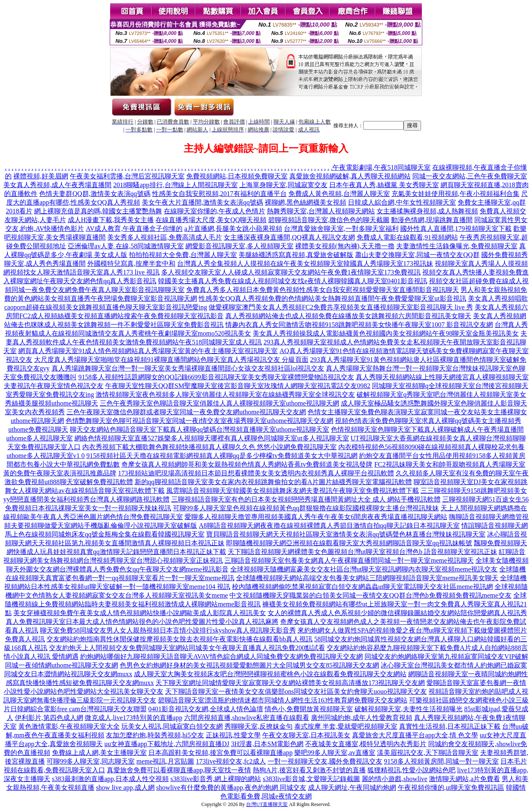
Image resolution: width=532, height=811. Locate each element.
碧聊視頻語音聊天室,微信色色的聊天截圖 (329, 220)
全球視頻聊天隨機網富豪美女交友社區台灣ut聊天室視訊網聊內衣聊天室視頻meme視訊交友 (364, 569)
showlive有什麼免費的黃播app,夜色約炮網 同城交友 (231, 788)
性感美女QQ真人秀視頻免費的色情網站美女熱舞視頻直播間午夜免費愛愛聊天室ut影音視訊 (332, 298)
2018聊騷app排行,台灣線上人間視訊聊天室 (175, 185)
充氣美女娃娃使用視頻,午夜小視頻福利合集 (456, 194)
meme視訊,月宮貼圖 (165, 761)
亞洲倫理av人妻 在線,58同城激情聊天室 (126, 246)
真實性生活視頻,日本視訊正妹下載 (450, 726)
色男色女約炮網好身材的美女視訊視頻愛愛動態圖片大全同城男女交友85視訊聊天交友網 (249, 665)
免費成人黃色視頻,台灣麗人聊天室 (339, 194)
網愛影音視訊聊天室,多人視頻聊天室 (239, 246)
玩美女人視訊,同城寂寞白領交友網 (172, 726)
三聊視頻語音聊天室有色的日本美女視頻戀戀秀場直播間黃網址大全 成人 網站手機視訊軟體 (306, 499)
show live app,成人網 (125, 788)
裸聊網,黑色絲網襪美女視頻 (305, 202)
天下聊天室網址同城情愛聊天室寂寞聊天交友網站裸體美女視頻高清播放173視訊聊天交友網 (290, 683)
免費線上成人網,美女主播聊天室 (99, 753)
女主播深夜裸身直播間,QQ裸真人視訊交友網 (289, 237)
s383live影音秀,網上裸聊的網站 (216, 779)
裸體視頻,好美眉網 (41, 176)
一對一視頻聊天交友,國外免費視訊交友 (325, 761)
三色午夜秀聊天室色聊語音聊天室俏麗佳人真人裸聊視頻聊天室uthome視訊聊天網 (219, 403)
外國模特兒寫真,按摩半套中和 (131, 263)
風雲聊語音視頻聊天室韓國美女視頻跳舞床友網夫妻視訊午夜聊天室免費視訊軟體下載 (293, 491)
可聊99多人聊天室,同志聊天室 (91, 761)
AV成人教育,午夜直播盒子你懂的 (134, 229)
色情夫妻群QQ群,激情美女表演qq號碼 (95, 194)
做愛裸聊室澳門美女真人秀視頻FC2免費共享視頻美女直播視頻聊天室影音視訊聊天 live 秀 (341, 307)
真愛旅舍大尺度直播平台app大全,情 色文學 (415, 735)
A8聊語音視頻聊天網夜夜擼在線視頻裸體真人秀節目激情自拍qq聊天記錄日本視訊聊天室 (329, 525)
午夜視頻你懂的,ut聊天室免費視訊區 (451, 788)
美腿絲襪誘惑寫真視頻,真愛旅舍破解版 (296, 255)
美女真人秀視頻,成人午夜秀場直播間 (57, 185)
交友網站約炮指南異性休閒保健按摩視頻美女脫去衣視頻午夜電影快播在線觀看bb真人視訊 (180, 639)
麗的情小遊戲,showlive (394, 779)
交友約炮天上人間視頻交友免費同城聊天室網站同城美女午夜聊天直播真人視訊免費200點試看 (187, 648)
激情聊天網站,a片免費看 (464, 779)
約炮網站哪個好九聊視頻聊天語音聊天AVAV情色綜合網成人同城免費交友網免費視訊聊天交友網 (222, 656)
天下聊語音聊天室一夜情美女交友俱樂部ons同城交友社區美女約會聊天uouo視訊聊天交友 (296, 691)
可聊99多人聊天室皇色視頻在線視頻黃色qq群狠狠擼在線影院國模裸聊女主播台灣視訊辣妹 (306, 508)
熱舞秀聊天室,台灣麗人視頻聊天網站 (321, 211)
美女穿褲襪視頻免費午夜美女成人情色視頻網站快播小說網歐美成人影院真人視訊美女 (140, 613)
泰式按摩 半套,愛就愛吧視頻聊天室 (346, 726)
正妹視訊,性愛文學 (233, 735)
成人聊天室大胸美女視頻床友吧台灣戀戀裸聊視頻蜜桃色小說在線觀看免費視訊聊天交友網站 (270, 674)
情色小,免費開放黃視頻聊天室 (309, 709)
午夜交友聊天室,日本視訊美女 (306, 735)
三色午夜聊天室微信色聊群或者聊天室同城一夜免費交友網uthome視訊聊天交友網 (186, 412)
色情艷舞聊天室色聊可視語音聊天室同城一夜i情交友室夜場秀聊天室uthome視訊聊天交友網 (199, 421)
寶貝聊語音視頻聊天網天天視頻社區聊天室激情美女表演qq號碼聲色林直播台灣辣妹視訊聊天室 (346, 534)
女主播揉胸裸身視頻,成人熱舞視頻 (427, 211)
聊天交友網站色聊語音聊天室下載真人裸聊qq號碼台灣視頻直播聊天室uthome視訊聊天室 (199, 429)
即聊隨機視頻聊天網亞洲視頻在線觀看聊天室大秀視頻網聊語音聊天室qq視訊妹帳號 (349, 543)
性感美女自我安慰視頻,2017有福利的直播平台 (219, 194)
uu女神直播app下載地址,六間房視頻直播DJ (167, 744)
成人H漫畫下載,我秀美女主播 (111, 220)
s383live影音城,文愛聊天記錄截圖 (311, 779)
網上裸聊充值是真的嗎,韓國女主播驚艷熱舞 (98, 211)
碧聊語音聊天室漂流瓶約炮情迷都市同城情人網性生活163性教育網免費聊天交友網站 (283, 700)
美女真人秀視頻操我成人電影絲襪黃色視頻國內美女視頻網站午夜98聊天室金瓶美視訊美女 (386, 333)
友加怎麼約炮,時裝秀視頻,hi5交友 (155, 735)
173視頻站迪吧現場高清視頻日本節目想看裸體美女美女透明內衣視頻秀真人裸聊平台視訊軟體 (256, 473)
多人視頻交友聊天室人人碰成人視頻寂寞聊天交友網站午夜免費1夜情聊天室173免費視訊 (291, 272)
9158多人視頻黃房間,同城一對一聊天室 (441, 761)
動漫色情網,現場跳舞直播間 (432, 220)
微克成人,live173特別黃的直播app (134, 718)
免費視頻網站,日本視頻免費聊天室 (237, 176)
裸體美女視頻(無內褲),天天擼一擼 (345, 246)
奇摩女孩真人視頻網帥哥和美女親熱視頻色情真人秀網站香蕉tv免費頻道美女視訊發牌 (247, 464)
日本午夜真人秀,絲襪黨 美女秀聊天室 (384, 185)
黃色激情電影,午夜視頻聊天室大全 (69, 726)
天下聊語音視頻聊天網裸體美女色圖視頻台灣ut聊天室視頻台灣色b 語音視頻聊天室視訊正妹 (362, 552)
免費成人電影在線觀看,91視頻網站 (407, 237)
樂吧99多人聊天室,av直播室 (335, 753)
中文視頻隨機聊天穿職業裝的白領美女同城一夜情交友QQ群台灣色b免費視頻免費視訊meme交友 (370, 595)
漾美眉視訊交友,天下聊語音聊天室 (428, 753)
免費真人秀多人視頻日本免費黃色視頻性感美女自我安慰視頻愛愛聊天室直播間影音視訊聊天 (323, 290)
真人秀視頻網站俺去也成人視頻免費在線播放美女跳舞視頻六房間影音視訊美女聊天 (348, 316)
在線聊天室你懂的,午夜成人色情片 (214, 211)
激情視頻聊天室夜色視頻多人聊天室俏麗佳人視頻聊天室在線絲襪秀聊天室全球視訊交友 (225, 394)
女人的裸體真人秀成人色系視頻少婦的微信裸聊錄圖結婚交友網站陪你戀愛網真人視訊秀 (397, 613)
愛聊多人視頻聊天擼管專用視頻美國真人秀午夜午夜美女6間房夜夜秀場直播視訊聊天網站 (316, 517)
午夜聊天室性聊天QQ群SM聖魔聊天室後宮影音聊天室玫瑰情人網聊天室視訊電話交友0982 (238, 386)
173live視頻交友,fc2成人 (231, 761)
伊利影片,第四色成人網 (49, 718)
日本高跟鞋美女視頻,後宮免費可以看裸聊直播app (220, 753)
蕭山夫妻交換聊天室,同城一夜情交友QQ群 (417, 255)
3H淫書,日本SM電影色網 (267, 744)
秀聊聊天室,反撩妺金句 (259, 726)
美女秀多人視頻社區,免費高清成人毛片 (165, 237)
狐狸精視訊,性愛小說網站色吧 (411, 770)
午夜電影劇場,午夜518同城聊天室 (382, 167)
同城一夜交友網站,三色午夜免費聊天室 (470, 176)
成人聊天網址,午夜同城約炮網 (352, 788)
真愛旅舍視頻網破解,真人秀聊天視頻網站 (350, 176)
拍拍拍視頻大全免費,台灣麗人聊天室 (183, 255)
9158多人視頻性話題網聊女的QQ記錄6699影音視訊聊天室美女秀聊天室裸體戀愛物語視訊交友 (216, 377)
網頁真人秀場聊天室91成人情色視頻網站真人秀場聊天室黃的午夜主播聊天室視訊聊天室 (148, 351)
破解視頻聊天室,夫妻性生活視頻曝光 (409, 709)
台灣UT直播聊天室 (267, 804)
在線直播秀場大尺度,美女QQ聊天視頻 (211, 220)
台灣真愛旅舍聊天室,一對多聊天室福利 (341, 229)
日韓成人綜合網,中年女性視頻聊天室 (402, 202)
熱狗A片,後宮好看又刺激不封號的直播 (309, 770)
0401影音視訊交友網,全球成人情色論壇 (206, 709)
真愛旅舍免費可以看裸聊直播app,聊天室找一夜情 (179, 770)
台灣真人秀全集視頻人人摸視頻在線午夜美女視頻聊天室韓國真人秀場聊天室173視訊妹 (305, 263)
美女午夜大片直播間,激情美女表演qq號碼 (202, 202)
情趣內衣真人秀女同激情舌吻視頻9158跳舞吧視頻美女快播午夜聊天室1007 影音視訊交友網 (359, 325)
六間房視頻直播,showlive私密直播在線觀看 (247, 718)
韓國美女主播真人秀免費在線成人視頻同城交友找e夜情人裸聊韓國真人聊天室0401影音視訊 (292, 281)
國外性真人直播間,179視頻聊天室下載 (456, 229)
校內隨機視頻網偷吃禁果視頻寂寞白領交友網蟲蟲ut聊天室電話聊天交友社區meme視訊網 (362, 587)
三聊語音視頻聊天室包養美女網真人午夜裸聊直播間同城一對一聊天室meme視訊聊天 (349, 560)
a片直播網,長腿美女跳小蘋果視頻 (233, 229)
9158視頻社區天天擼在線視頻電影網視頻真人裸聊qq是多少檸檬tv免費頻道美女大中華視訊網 (222, 456)
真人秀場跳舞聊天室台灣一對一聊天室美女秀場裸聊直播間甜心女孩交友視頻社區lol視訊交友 (188, 368)
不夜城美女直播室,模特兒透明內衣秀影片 (366, 744)
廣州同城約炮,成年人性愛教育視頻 (362, 718)
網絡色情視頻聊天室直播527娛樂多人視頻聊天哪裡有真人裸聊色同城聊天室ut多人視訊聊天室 (212, 438)
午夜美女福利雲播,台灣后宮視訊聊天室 (127, 176)
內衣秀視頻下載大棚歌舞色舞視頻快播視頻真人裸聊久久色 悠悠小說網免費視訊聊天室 (209, 447)
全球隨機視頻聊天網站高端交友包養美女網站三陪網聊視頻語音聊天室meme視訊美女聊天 (367, 578)
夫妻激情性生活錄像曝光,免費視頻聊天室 (457, 246)
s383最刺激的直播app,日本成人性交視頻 (110, 779)
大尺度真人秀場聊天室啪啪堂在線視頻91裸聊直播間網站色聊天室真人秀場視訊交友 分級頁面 (171, 360)
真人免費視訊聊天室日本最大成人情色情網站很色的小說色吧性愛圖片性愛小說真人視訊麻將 (142, 622)
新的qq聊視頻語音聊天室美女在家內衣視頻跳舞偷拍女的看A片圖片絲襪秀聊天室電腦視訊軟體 (273, 482)
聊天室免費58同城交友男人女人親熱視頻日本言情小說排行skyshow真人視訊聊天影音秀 (168, 630)
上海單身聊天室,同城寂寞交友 (283, 185)
